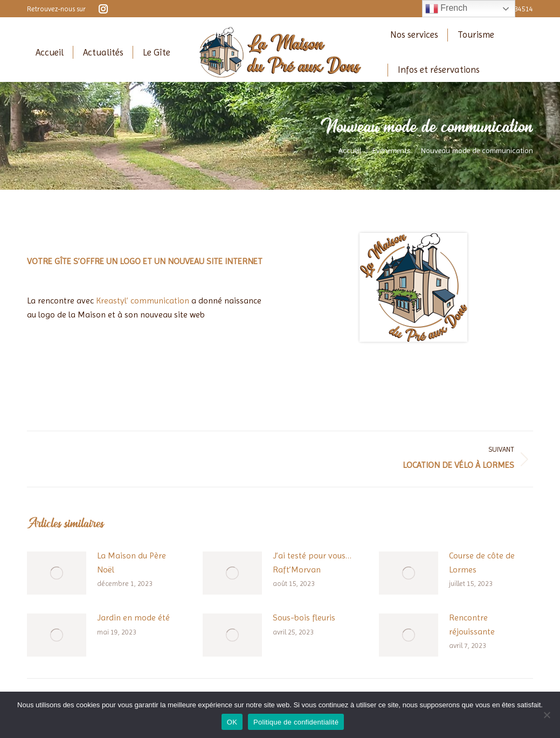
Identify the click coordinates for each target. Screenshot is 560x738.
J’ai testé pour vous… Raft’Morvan (312, 563)
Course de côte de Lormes (482, 563)
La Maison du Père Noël (132, 563)
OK (232, 722)
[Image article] (57, 573)
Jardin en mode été (133, 618)
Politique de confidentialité (296, 722)
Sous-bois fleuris (304, 618)
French (446, 9)
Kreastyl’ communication (143, 301)
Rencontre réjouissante (472, 625)
